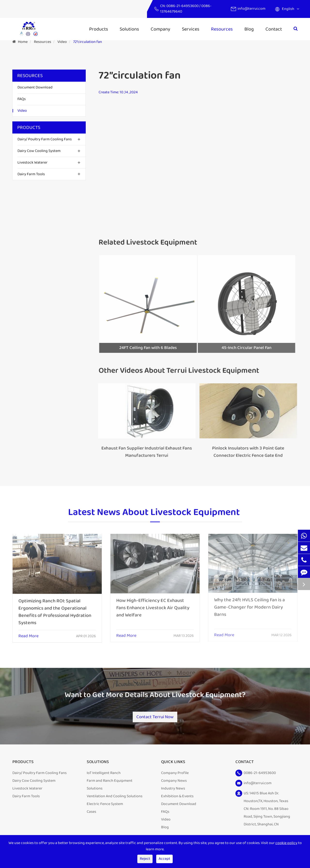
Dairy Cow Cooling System (39, 151)
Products (99, 29)
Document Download (35, 87)
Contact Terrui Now (155, 716)
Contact (274, 29)
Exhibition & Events (177, 799)
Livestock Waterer (32, 162)
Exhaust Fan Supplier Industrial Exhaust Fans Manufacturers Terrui (143, 452)
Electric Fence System (105, 807)
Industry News (173, 791)
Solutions (129, 29)
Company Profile (175, 776)
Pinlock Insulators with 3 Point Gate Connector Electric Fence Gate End (245, 452)
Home (23, 42)
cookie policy (286, 843)
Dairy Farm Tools (31, 174)
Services (191, 29)
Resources (222, 29)
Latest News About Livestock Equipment (154, 516)
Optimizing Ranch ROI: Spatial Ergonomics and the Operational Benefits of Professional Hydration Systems (55, 608)
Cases (91, 814)
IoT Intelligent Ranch (104, 776)
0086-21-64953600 (183, 6)
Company (160, 29)
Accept (164, 859)
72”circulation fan (88, 42)
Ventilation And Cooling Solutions (115, 799)
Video (62, 42)
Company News (174, 783)
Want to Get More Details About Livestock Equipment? (155, 699)
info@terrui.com (252, 9)
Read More (28, 632)
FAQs (22, 99)
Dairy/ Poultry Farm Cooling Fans (45, 139)
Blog (249, 29)
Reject (145, 859)
